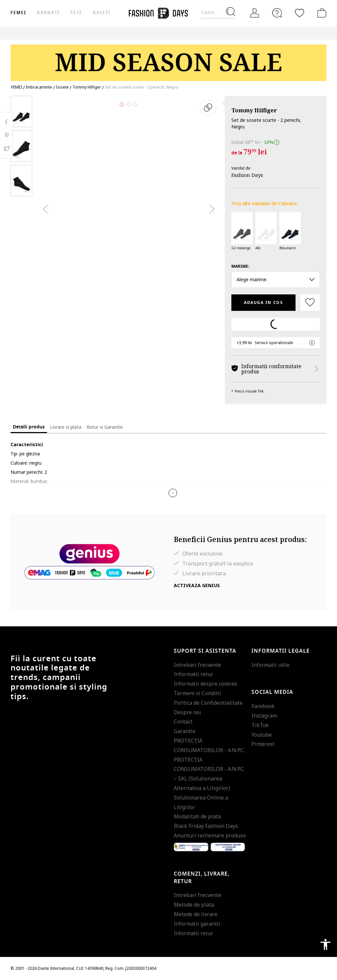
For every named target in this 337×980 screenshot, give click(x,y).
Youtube (262, 735)
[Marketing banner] (168, 60)
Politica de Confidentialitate (208, 703)
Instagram (264, 716)
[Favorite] (299, 13)
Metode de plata (194, 905)
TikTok (260, 725)
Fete (76, 13)
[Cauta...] (218, 12)
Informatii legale (281, 651)
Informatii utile (271, 665)
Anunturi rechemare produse (210, 835)
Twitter (6, 149)
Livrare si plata (66, 427)
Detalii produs (29, 427)
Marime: (240, 266)
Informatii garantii (197, 924)
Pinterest (263, 744)
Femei (18, 13)
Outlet (284, 33)
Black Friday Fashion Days (206, 826)
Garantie (185, 731)
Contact (183, 721)
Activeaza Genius (197, 585)
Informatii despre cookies (206, 684)
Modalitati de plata (197, 816)
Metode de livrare (196, 914)
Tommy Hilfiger (254, 110)
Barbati (48, 13)
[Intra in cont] (255, 13)
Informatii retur (194, 674)
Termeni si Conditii (197, 693)
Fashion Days (247, 175)
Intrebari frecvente (197, 665)
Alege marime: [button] (276, 279)
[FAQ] (277, 13)
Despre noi (187, 712)
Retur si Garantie (105, 427)
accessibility (325, 944)
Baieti (102, 13)
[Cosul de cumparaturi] (321, 13)
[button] (173, 493)
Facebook (263, 706)
